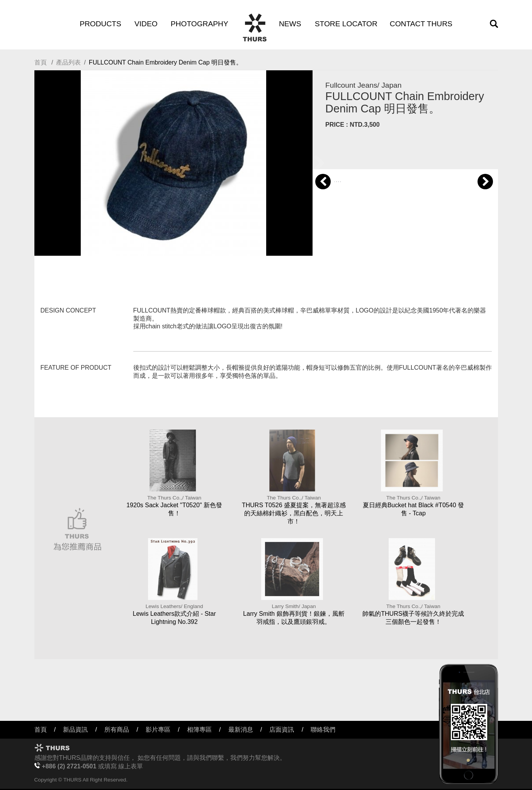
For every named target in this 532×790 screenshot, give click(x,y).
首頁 (41, 62)
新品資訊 (75, 730)
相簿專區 (199, 730)
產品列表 (68, 62)
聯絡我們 (323, 730)
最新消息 (241, 730)
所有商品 (117, 730)
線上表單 (131, 766)
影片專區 (158, 730)
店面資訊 (282, 730)
